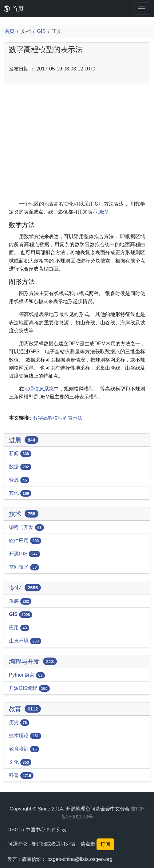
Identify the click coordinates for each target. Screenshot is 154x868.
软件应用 (25, 541)
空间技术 (24, 567)
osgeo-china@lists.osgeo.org (80, 859)
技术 (24, 514)
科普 (21, 776)
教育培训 (24, 749)
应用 (19, 628)
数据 (20, 467)
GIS (41, 31)
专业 (25, 588)
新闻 (20, 454)
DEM (103, 212)
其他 (20, 494)
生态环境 (25, 641)
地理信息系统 (39, 389)
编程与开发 (26, 528)
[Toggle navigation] (142, 9)
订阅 (105, 844)
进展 (24, 440)
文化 (20, 762)
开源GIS (24, 554)
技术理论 (25, 736)
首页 (14, 9)
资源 (19, 480)
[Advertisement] (77, 144)
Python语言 (27, 675)
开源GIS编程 (29, 689)
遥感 (20, 602)
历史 (19, 723)
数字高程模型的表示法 (58, 418)
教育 (25, 709)
